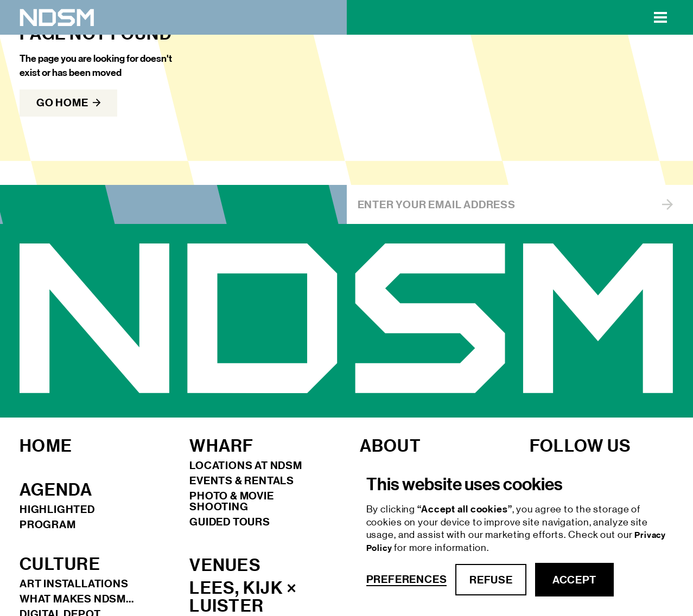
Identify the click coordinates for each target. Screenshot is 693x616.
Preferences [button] (407, 579)
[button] (660, 17)
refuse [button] (491, 580)
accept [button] (574, 580)
